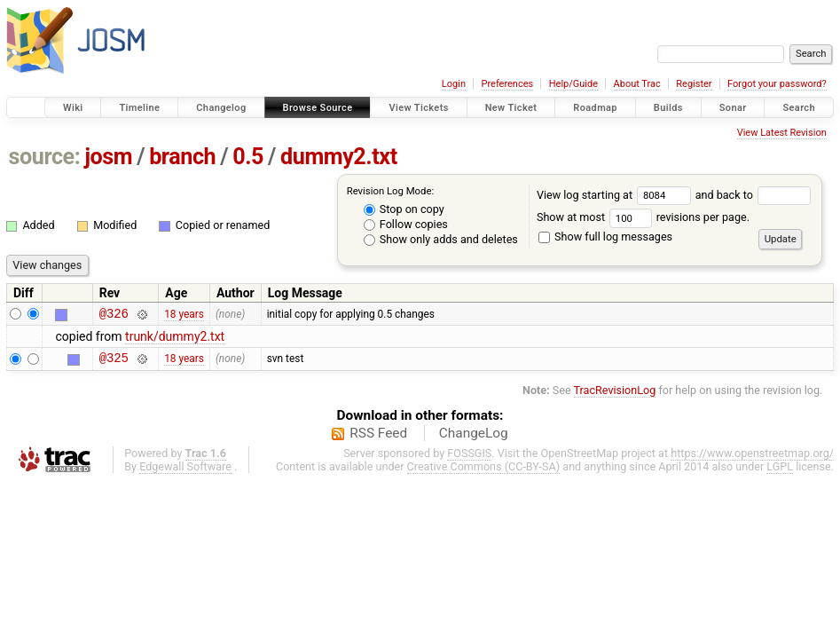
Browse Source (318, 108)
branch (182, 157)
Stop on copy (404, 209)
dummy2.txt (339, 157)
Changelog (221, 108)
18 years (184, 315)
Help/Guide (573, 84)
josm (108, 157)
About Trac (637, 84)
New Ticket (511, 108)
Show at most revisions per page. (643, 217)
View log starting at (616, 195)
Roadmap (595, 108)
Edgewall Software (185, 472)
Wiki (73, 108)
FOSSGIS (469, 458)
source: (45, 157)
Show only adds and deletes (441, 239)
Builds (668, 108)
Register (694, 84)
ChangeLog (474, 438)
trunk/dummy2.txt (175, 339)
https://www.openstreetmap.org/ (752, 458)
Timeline (139, 108)
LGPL (780, 472)
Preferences (507, 84)
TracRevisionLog (615, 395)
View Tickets (418, 108)
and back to (754, 195)
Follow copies (406, 224)
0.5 (248, 157)
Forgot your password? (777, 84)
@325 (114, 363)
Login (454, 84)
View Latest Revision (782, 133)
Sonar (733, 108)
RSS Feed (378, 438)
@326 (114, 316)
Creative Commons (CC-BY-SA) (484, 472)
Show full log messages (605, 237)
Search (799, 108)
